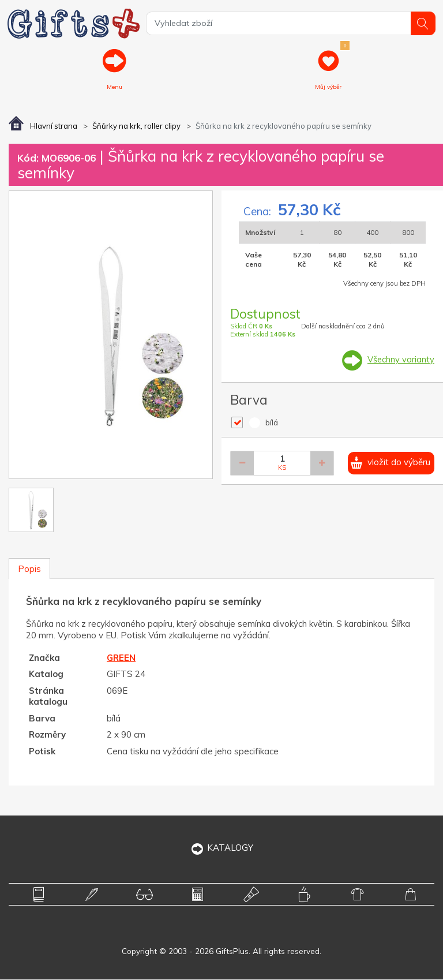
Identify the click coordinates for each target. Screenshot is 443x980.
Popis (29, 569)
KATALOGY (222, 849)
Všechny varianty (401, 360)
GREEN (121, 658)
